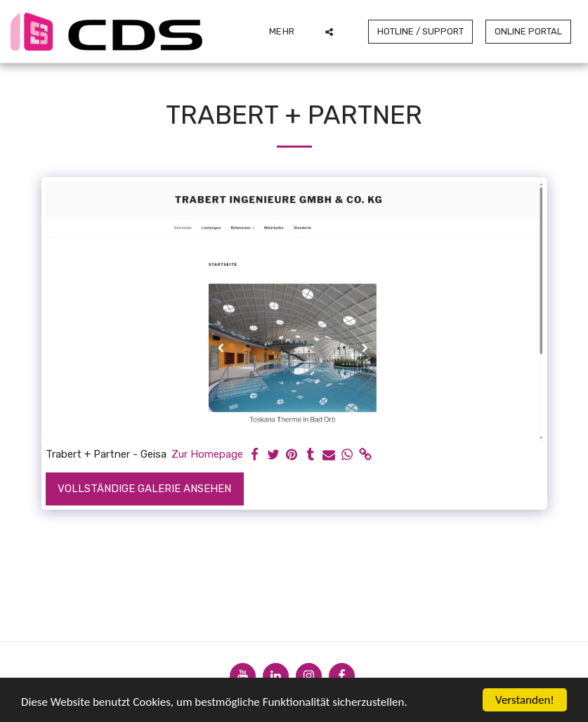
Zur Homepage (207, 454)
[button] (329, 32)
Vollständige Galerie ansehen (144, 489)
